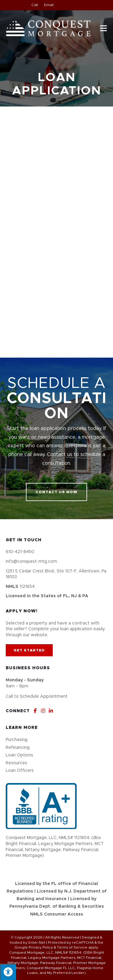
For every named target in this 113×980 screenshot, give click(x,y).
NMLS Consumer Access (57, 914)
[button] (56, 492)
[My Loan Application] (56, 231)
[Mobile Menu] (104, 28)
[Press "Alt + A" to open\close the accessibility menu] (8, 972)
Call (35, 5)
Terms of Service (72, 947)
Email (49, 5)
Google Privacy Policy (34, 947)
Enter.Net (37, 942)
